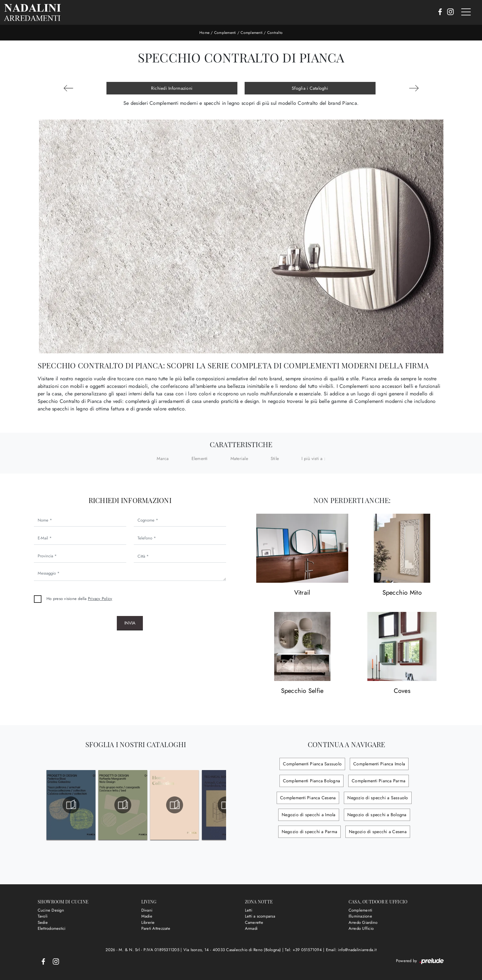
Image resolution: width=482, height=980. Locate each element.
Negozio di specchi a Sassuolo (378, 798)
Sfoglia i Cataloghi (310, 88)
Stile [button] (275, 458)
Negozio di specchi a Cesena (378, 832)
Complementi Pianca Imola (379, 764)
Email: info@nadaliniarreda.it (351, 950)
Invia (130, 623)
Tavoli (43, 916)
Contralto (275, 33)
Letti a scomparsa (260, 916)
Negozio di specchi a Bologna (377, 815)
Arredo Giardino (363, 922)
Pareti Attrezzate (156, 928)
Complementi (225, 33)
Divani (147, 910)
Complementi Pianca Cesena (308, 798)
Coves (402, 691)
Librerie (148, 922)
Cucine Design (51, 910)
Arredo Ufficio (361, 928)
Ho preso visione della (79, 599)
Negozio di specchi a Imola (309, 815)
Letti (249, 910)
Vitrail (302, 593)
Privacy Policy (100, 599)
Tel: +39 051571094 (304, 950)
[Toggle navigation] (466, 12)
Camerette (254, 922)
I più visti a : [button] (313, 458)
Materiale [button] (239, 458)
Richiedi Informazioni (172, 88)
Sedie (43, 922)
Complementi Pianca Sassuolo (312, 764)
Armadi (251, 928)
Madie (147, 916)
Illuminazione (360, 916)
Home (204, 33)
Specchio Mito (402, 593)
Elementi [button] (200, 458)
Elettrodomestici (52, 928)
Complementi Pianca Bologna (312, 781)
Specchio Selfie (302, 691)
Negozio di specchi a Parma (310, 832)
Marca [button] (163, 458)
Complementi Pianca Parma (379, 781)
